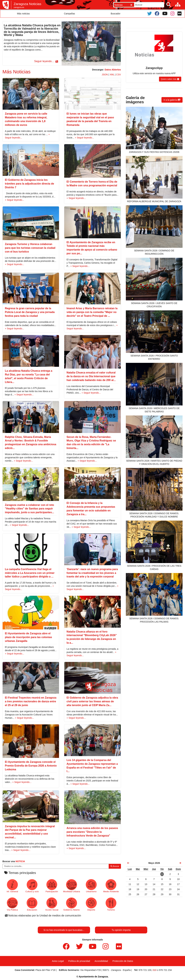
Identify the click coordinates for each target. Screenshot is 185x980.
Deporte (91, 904)
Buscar (115, 866)
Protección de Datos (123, 961)
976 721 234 (165, 970)
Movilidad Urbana (71, 886)
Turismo (111, 904)
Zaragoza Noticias (27, 4)
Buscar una (14, 861)
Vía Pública (12, 904)
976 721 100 (145, 970)
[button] (46, 61)
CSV (119, 75)
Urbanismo (91, 886)
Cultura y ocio (32, 886)
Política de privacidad (79, 961)
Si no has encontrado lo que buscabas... (64, 930)
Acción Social (52, 904)
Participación (52, 886)
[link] (128, 863)
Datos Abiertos (113, 70)
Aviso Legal (58, 961)
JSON (105, 75)
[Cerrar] (131, 5)
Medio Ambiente (111, 886)
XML (112, 75)
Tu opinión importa (121, 930)
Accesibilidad (101, 961)
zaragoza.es (19, 7)
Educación (32, 904)
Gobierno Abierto (72, 904)
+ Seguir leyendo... (84, 138)
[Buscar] (169, 5)
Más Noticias (17, 72)
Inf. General (12, 886)
